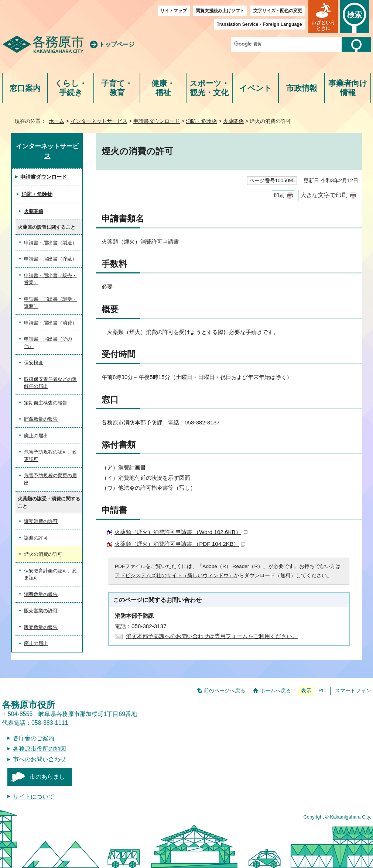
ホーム (57, 121)
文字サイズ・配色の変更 (278, 11)
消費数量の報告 (41, 594)
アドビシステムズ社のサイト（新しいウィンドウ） (174, 576)
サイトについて (34, 797)
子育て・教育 (117, 88)
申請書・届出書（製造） (50, 243)
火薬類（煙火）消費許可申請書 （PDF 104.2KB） (180, 544)
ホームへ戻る (276, 690)
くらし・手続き (71, 88)
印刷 (279, 195)
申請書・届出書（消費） (50, 323)
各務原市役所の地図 (40, 749)
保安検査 (34, 363)
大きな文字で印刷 (324, 195)
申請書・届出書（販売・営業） (50, 279)
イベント (256, 88)
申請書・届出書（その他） (48, 343)
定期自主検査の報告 (46, 403)
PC (322, 690)
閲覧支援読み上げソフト (220, 11)
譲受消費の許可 (41, 521)
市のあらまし (47, 777)
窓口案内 (25, 88)
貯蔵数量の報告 (41, 419)
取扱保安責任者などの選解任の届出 (50, 383)
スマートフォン (353, 690)
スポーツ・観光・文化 (209, 88)
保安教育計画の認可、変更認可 (50, 574)
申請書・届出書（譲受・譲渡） (50, 303)
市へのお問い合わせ (40, 759)
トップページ (117, 44)
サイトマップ (174, 11)
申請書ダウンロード (157, 121)
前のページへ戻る (225, 690)
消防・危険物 (201, 121)
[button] (323, 17)
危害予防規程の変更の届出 (50, 479)
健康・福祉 (163, 88)
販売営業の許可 (41, 611)
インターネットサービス (99, 121)
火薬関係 (233, 121)
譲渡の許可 (36, 538)
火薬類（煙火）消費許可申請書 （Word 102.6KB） (181, 532)
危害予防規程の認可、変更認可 (50, 456)
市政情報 (302, 88)
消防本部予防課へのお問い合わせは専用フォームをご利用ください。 (212, 636)
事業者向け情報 (348, 88)
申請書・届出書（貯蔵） (50, 259)
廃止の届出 (36, 436)
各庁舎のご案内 (34, 738)
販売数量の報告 (41, 627)
